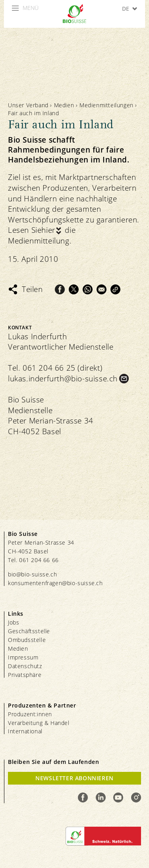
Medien (64, 105)
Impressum (23, 657)
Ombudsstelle (27, 640)
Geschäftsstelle (29, 631)
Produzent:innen (30, 714)
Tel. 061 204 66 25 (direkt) (55, 368)
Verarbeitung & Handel (39, 723)
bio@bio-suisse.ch (32, 574)
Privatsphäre (25, 675)
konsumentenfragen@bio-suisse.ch (55, 583)
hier (48, 230)
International (25, 731)
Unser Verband (28, 105)
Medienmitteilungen (106, 105)
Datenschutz (25, 666)
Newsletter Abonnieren (74, 778)
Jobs (14, 622)
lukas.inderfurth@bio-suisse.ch (63, 379)
